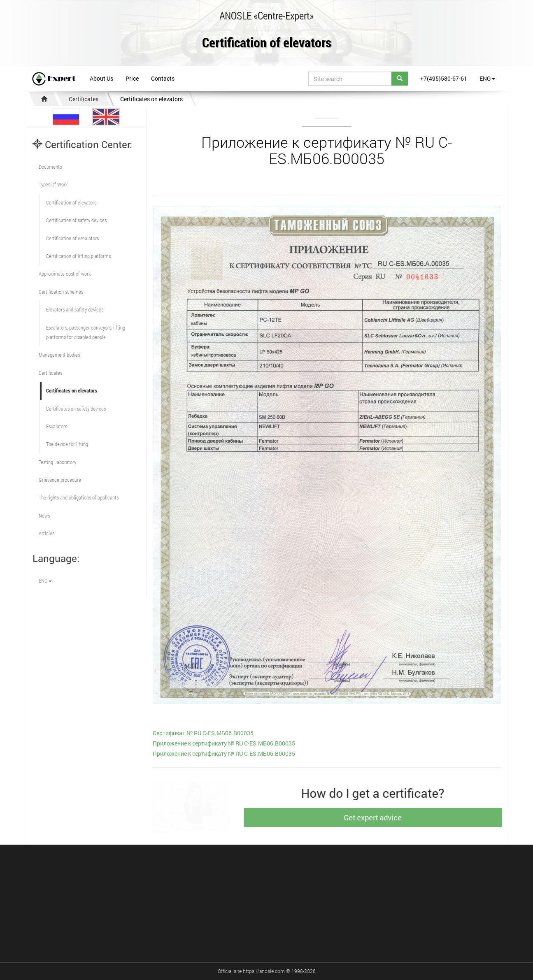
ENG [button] (487, 78)
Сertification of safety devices (76, 220)
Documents (50, 167)
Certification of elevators (267, 43)
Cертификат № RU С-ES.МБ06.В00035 (203, 733)
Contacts (163, 78)
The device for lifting (67, 444)
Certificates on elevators (151, 99)
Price (132, 78)
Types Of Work (53, 184)
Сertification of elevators (71, 202)
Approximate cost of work (65, 274)
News (44, 516)
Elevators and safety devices (75, 309)
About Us (101, 78)
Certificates (84, 99)
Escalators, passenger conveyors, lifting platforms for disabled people (86, 332)
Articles (47, 533)
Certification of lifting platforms (78, 256)
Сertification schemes (61, 292)
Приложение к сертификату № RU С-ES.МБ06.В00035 (224, 743)
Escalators (57, 426)
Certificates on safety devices (76, 409)
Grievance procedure (60, 480)
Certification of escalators (72, 238)
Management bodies (59, 355)
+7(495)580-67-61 (444, 78)
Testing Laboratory (57, 462)
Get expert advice (378, 817)
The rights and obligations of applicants (79, 497)
